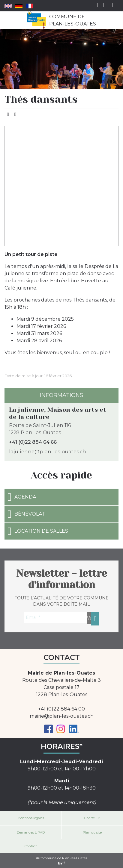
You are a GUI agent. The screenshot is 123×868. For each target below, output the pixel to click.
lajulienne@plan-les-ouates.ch (48, 452)
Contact (31, 846)
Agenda (22, 497)
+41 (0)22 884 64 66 (33, 442)
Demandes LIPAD (31, 832)
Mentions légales (31, 818)
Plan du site (92, 832)
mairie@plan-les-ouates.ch (62, 716)
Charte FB (92, 818)
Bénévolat (26, 514)
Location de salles (38, 531)
